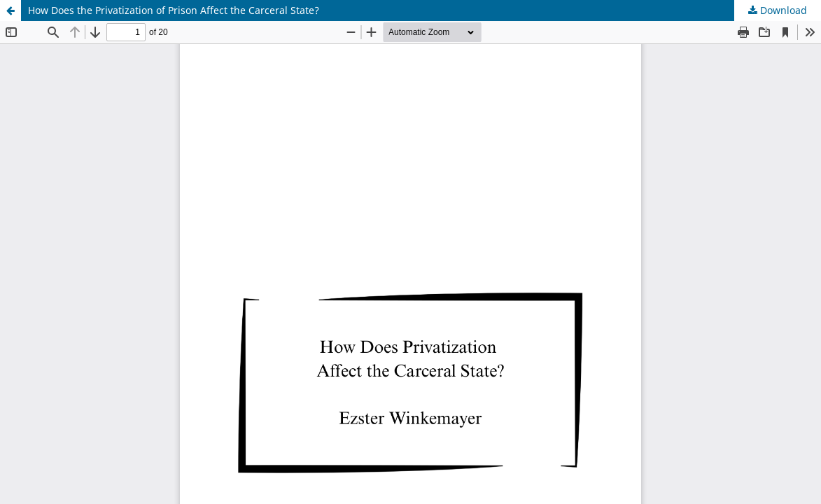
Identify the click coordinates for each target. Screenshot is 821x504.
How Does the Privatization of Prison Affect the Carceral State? (174, 10)
